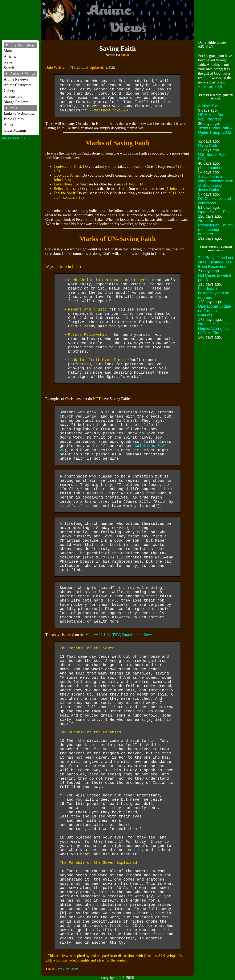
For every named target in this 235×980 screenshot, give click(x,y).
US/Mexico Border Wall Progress (214, 117)
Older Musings (15, 130)
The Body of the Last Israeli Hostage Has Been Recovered (216, 262)
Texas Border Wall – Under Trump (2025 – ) (215, 132)
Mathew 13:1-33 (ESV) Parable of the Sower (119, 635)
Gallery (9, 91)
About (9, 125)
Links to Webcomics (19, 113)
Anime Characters (17, 85)
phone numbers (211, 168)
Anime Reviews (16, 79)
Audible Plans (210, 106)
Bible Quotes (14, 119)
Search (9, 68)
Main (8, 51)
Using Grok (208, 146)
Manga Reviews (16, 102)
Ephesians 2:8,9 (210, 87)
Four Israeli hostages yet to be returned (214, 293)
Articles (10, 57)
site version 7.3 (13, 138)
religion (72, 969)
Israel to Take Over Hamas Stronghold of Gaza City (214, 328)
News (8, 62)
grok (61, 969)
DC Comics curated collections (215, 201)
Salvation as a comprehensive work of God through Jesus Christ (216, 183)
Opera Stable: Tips (214, 212)
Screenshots (13, 96)
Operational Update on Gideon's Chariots (215, 311)
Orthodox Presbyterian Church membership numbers (215, 227)
